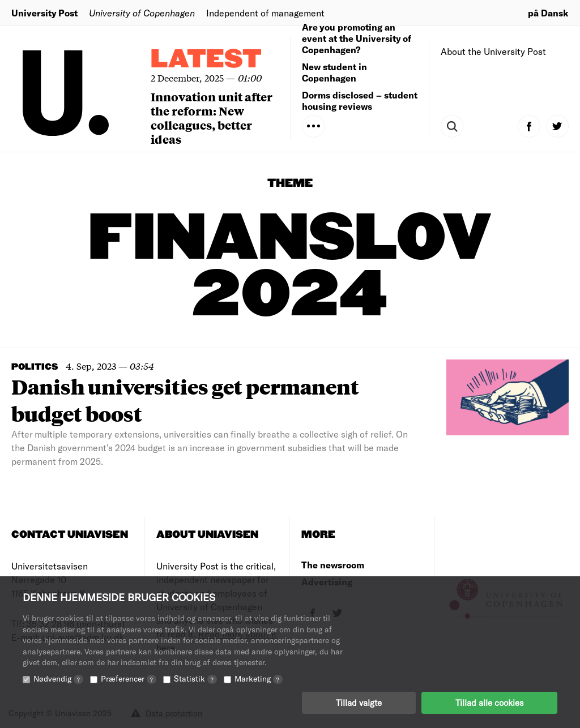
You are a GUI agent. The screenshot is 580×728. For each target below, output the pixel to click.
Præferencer (129, 678)
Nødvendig (58, 678)
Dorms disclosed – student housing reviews (360, 100)
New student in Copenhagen (334, 72)
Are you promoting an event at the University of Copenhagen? (357, 38)
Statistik (195, 678)
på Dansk (548, 13)
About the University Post (493, 51)
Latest (206, 60)
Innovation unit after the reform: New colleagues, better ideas (212, 118)
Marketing (259, 678)
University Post (44, 13)
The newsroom (333, 565)
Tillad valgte (359, 703)
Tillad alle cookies (489, 703)
